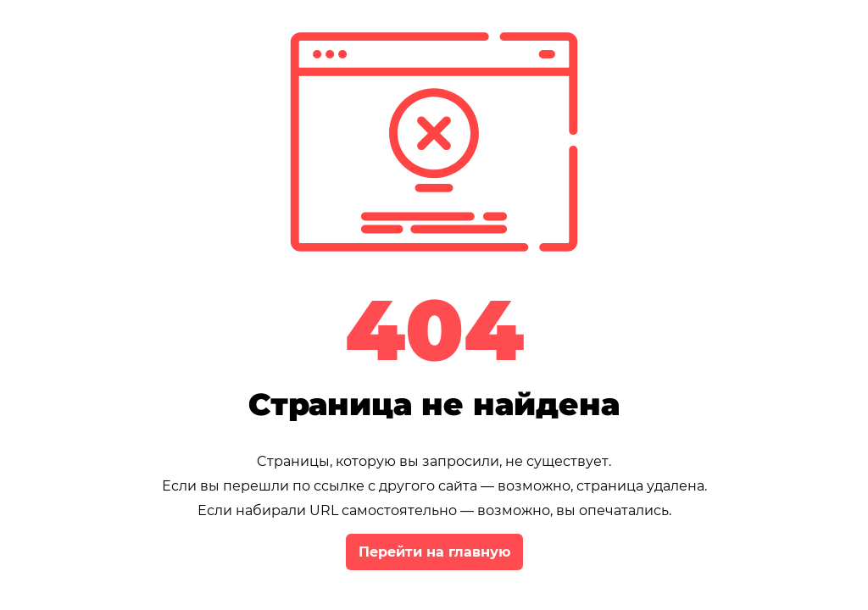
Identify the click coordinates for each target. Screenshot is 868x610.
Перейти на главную (434, 552)
